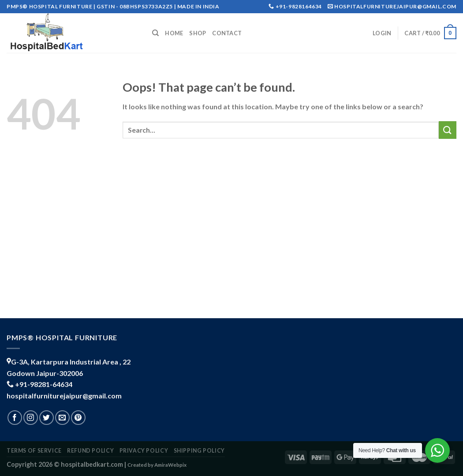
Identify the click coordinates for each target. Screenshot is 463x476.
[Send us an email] (62, 418)
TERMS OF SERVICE (34, 451)
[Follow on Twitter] (47, 418)
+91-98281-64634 (44, 384)
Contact (227, 33)
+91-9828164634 (299, 6)
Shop (198, 33)
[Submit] (448, 130)
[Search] (155, 33)
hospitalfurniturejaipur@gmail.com (64, 396)
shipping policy (199, 451)
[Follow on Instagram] (31, 418)
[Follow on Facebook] (15, 418)
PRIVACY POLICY (144, 451)
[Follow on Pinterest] (78, 418)
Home (174, 33)
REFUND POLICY (90, 451)
